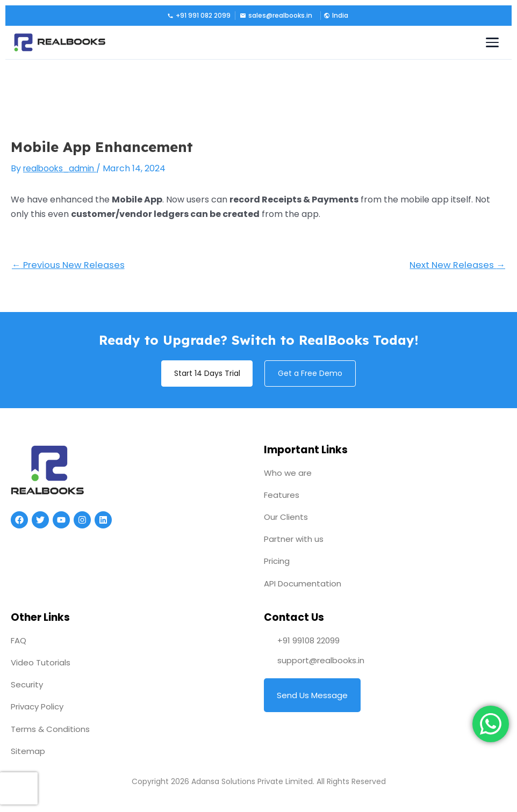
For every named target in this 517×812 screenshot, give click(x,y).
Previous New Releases (70, 265)
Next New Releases (456, 265)
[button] (335, 16)
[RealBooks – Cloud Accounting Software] (60, 42)
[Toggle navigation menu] (492, 42)
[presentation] (19, 788)
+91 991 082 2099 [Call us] (199, 15)
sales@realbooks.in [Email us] (276, 15)
